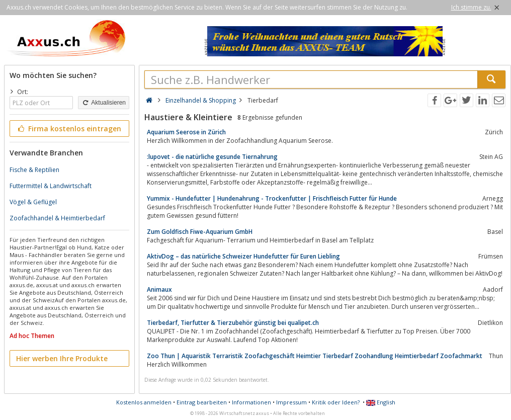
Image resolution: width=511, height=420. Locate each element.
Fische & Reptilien (34, 170)
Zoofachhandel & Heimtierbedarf (57, 218)
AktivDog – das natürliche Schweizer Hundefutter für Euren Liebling (243, 256)
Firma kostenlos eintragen (69, 129)
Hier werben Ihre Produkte (62, 358)
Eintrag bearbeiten (202, 402)
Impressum (291, 402)
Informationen (251, 402)
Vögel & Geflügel (33, 202)
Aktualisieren (104, 103)
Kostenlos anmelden (144, 402)
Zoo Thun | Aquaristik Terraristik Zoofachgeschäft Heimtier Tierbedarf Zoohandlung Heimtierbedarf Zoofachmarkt (315, 356)
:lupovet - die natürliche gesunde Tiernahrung (212, 157)
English (381, 402)
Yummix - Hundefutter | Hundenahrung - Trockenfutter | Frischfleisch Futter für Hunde (272, 198)
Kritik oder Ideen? (336, 402)
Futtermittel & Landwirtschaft (51, 186)
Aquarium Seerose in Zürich (186, 132)
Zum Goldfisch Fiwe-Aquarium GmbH (200, 232)
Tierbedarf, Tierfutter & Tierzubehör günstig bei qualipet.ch (233, 323)
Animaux (159, 289)
